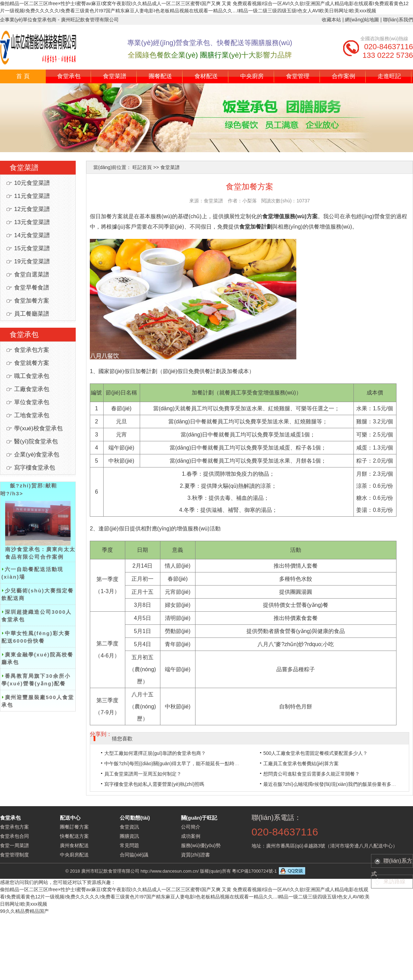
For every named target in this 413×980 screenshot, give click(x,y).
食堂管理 (298, 76)
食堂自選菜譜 (32, 275)
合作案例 (343, 76)
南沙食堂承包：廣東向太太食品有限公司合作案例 (40, 530)
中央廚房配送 (74, 855)
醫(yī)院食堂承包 (36, 441)
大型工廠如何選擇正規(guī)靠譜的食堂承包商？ (155, 753)
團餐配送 (160, 76)
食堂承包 (69, 76)
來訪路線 (394, 881)
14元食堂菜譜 (32, 235)
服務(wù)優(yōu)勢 (201, 845)
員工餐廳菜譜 (32, 314)
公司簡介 (191, 827)
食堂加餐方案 (32, 301)
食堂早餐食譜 (32, 288)
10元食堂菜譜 (32, 183)
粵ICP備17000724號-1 (254, 871)
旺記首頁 (142, 167)
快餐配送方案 (74, 836)
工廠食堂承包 (32, 389)
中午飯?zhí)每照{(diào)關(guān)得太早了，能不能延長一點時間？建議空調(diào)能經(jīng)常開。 (208, 763)
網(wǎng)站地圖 (362, 20)
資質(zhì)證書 (195, 855)
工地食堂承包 (32, 415)
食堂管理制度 (14, 855)
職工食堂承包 (32, 376)
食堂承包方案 (32, 350)
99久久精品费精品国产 (24, 911)
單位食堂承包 (32, 402)
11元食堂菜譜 (32, 196)
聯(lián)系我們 (398, 20)
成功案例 (191, 836)
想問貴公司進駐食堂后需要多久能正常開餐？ (311, 774)
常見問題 (129, 845)
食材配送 (206, 76)
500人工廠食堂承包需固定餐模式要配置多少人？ (315, 753)
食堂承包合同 (14, 836)
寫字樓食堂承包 (35, 468)
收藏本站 (331, 20)
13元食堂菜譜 (32, 222)
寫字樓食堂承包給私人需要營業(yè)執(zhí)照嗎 (154, 784)
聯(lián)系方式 (392, 863)
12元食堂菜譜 (32, 209)
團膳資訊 (129, 836)
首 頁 (23, 76)
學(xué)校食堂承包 (38, 428)
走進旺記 (389, 76)
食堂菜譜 (115, 76)
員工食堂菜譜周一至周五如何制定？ (143, 774)
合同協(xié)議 (134, 855)
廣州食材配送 (74, 845)
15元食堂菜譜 (32, 248)
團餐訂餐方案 (74, 827)
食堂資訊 (129, 827)
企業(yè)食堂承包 (37, 455)
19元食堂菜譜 (32, 261)
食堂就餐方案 (32, 363)
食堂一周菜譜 (14, 845)
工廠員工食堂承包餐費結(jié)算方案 (301, 763)
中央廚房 (252, 76)
